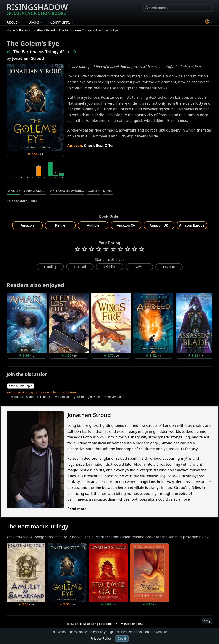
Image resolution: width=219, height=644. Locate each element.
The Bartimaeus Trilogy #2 (39, 52)
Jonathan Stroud (28, 58)
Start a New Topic (21, 386)
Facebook (106, 624)
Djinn (108, 191)
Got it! (122, 639)
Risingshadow (37, 9)
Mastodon (128, 624)
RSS (141, 624)
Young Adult (35, 191)
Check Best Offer (99, 145)
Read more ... (79, 509)
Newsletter (88, 624)
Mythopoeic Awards (67, 191)
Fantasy (13, 191)
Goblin (94, 191)
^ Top (207, 621)
